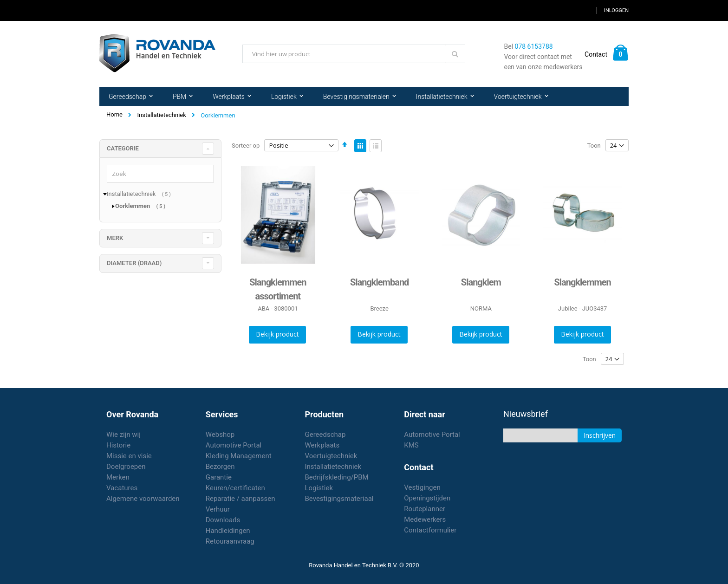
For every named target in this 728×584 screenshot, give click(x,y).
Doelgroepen (126, 467)
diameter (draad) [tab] (134, 263)
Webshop (220, 435)
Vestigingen (422, 487)
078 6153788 (534, 46)
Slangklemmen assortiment (278, 289)
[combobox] (354, 54)
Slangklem (481, 282)
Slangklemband (379, 282)
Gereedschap (325, 435)
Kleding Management (239, 456)
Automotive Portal (234, 445)
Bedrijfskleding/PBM (337, 477)
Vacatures (122, 488)
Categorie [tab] (123, 148)
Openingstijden (427, 498)
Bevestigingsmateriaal (339, 499)
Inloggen (616, 10)
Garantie (219, 477)
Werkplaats (322, 445)
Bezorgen (220, 467)
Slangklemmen (582, 282)
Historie (118, 445)
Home (114, 114)
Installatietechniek (161, 115)
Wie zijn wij (123, 435)
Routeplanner (425, 509)
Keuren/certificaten (235, 488)
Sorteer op (246, 146)
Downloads (223, 520)
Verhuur (218, 509)
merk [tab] (115, 238)
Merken (118, 477)
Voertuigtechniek (331, 456)
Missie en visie (129, 456)
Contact (596, 54)
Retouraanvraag (230, 541)
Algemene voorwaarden (143, 499)
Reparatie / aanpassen (240, 499)
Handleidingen (228, 531)
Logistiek (319, 488)
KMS (411, 445)
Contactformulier (430, 530)
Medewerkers (425, 519)
